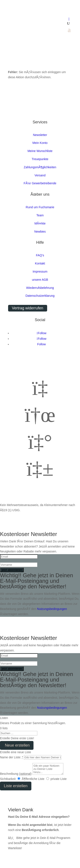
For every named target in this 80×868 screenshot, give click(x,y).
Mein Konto (40, 143)
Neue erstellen (17, 745)
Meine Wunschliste (40, 151)
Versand (40, 175)
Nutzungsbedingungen (52, 609)
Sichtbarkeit (8, 779)
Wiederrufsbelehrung (40, 288)
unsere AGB (40, 280)
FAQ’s (40, 255)
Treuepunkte (40, 159)
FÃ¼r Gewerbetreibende (40, 183)
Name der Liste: (12, 757)
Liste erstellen (16, 786)
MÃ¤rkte (40, 223)
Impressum (40, 272)
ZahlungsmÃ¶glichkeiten (40, 167)
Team (40, 215)
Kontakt (40, 263)
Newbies (40, 232)
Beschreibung (16, 774)
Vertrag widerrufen (28, 308)
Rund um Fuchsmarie (40, 207)
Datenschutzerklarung (40, 296)
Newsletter (40, 135)
